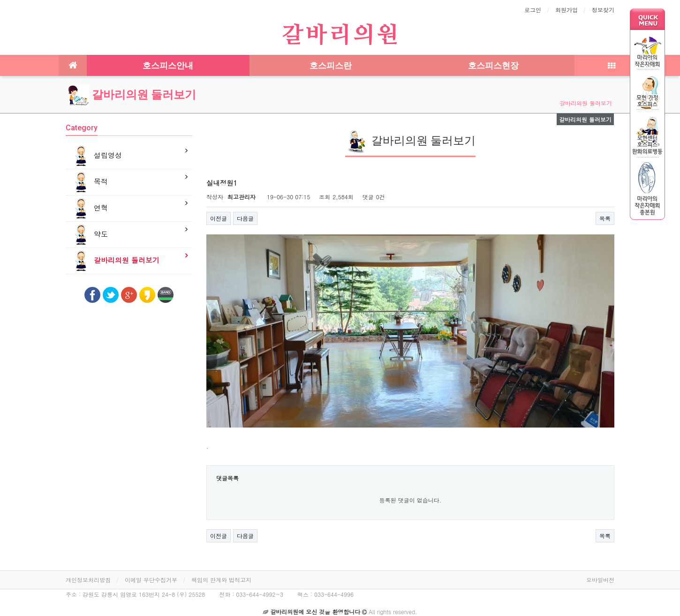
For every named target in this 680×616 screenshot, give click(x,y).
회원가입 (567, 10)
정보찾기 (603, 10)
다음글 (245, 218)
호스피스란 (331, 65)
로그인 (533, 10)
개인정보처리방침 (88, 572)
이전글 (219, 218)
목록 (605, 218)
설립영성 (96, 156)
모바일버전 (600, 572)
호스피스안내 (168, 65)
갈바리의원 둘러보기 (132, 95)
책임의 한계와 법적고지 (221, 572)
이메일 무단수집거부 (151, 572)
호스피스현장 (493, 65)
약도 (89, 235)
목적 (89, 182)
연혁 (89, 208)
